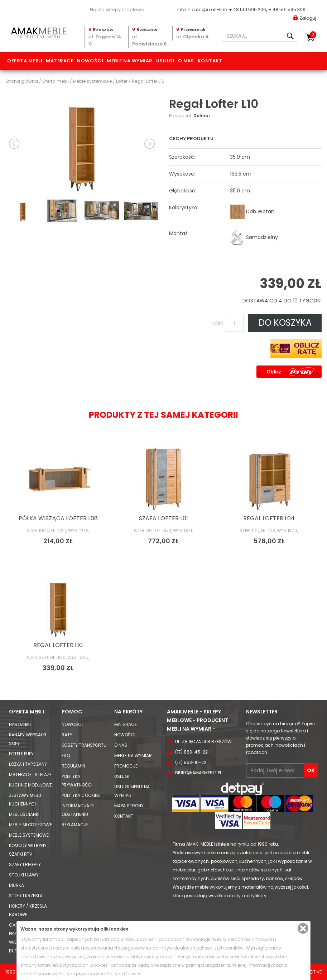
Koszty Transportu (84, 745)
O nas (186, 61)
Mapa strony (129, 806)
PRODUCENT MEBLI (39, 32)
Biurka (16, 885)
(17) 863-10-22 (191, 762)
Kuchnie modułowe (30, 785)
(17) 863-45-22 (191, 752)
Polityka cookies (81, 795)
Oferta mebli (25, 61)
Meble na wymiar (130, 61)
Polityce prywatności (81, 974)
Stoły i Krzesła (26, 896)
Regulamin (73, 766)
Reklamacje (75, 825)
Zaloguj (305, 18)
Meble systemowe (29, 835)
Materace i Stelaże (30, 775)
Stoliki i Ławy (24, 875)
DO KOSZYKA (285, 323)
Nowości (90, 61)
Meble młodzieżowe (30, 825)
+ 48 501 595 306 (287, 9)
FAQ (66, 756)
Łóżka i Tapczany (28, 764)
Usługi (165, 61)
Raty (67, 735)
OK (311, 770)
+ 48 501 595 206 (247, 9)
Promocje (126, 766)
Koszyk (313, 35)
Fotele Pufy (21, 754)
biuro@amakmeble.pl (198, 773)
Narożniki (20, 724)
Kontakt (210, 61)
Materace (60, 61)
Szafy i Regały (25, 864)
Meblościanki (24, 814)
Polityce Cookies (124, 974)
